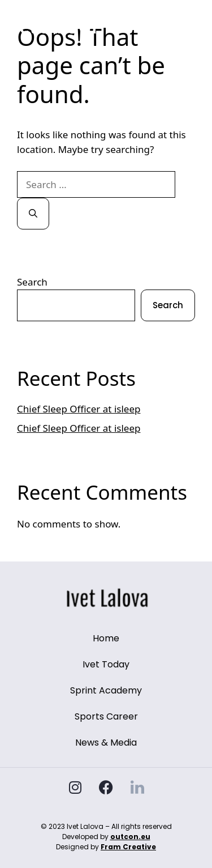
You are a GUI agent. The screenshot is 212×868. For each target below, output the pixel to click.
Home (106, 638)
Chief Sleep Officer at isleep (79, 409)
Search (32, 282)
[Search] (33, 214)
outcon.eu (130, 837)
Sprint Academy (106, 690)
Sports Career (106, 716)
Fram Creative (128, 847)
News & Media (106, 743)
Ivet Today (106, 664)
